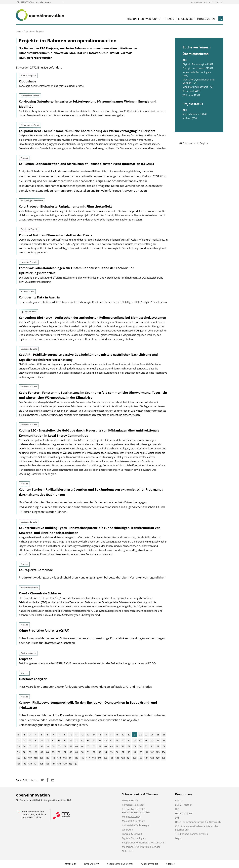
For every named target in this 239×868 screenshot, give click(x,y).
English (219, 2)
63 (77, 746)
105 (18, 758)
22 (140, 735)
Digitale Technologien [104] (198, 64)
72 (129, 746)
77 (158, 746)
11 (77, 735)
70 (117, 746)
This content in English (194, 143)
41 (100, 740)
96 (117, 752)
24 (152, 735)
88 (71, 752)
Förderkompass (184, 813)
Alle (185, 60)
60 (59, 746)
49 (146, 740)
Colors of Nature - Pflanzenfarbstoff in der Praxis (55, 235)
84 (47, 752)
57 (42, 746)
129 (158, 758)
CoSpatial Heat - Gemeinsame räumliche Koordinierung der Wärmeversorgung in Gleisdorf (87, 131)
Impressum (70, 864)
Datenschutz (92, 864)
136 (47, 764)
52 (164, 740)
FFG (177, 809)
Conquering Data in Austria (39, 297)
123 (123, 758)
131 (18, 764)
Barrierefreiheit (149, 864)
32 (47, 740)
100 (140, 752)
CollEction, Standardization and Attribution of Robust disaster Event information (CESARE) (86, 164)
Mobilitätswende (131, 817)
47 (135, 740)
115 (76, 758)
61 (65, 746)
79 (18, 752)
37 (77, 740)
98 (129, 752)
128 (152, 758)
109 (42, 758)
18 (117, 735)
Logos (178, 838)
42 (106, 740)
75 (146, 746)
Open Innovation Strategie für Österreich (198, 822)
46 (129, 740)
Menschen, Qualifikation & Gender (141, 847)
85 (53, 752)
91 (88, 752)
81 (30, 752)
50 (152, 740)
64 (82, 746)
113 (65, 758)
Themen (169, 19)
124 (129, 758)
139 (65, 764)
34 (59, 740)
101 (146, 752)
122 (117, 758)
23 (146, 735)
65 (88, 746)
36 (71, 740)
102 (152, 752)
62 (71, 746)
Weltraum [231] (191, 95)
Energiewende (130, 800)
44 (117, 740)
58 (47, 746)
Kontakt (208, 2)
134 (36, 764)
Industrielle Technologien (136, 825)
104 (164, 752)
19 (123, 735)
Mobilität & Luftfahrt (133, 821)
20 (129, 735)
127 (146, 758)
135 (42, 764)
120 (105, 758)
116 (82, 758)
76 (152, 746)
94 (106, 752)
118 (94, 758)
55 (30, 746)
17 (111, 735)
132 (24, 764)
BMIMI (179, 800)
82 (36, 752)
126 (140, 758)
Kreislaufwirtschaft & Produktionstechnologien (136, 811)
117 (88, 758)
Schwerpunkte (150, 19)
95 (111, 752)
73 (135, 746)
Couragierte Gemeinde (36, 570)
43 (111, 740)
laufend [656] (190, 118)
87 (65, 752)
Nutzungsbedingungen (120, 864)
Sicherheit (128, 851)
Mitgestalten (206, 19)
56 (36, 746)
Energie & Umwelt (132, 834)
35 (65, 740)
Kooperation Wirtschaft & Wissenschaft (144, 843)
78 (164, 746)
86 (59, 752)
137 (53, 764)
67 (100, 746)
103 (158, 752)
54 (24, 746)
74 (140, 746)
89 (77, 752)
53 (18, 746)
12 (82, 735)
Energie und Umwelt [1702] (198, 68)
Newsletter (197, 2)
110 (47, 758)
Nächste (73, 764)
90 (82, 752)
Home (19, 31)
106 (24, 758)
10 (71, 735)
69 (111, 746)
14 (94, 735)
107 (30, 758)
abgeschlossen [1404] (195, 114)
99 (135, 752)
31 (42, 740)
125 (135, 758)
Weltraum (127, 830)
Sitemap (170, 864)
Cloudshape (28, 81)
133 (30, 764)
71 (123, 746)
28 (24, 740)
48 (140, 740)
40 (94, 740)
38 (82, 740)
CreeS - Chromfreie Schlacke (40, 593)
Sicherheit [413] (191, 91)
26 (164, 735)
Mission (132, 19)
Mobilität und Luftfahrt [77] (198, 87)
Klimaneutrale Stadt (133, 805)
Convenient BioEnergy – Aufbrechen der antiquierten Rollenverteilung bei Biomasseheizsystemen (93, 318)
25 (158, 735)
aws (177, 818)
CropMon (26, 659)
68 (106, 746)
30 (36, 740)
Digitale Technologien (134, 838)
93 (100, 752)
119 (100, 758)
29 (30, 740)
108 (36, 758)
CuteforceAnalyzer (33, 679)
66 (94, 746)
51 (158, 740)
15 (100, 735)
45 (123, 740)
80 (24, 752)
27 (18, 740)
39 (88, 740)
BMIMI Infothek (184, 805)
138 (59, 764)
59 (53, 746)
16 (106, 735)
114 (71, 758)
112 (59, 758)
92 (94, 752)
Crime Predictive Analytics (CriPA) (44, 630)
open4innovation (25, 2)
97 (123, 752)
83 (42, 752)
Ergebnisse (186, 19)
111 (53, 758)
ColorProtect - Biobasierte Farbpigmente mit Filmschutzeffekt (65, 206)
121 (111, 758)
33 (53, 740)
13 (88, 735)
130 (164, 758)
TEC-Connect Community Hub (192, 834)
